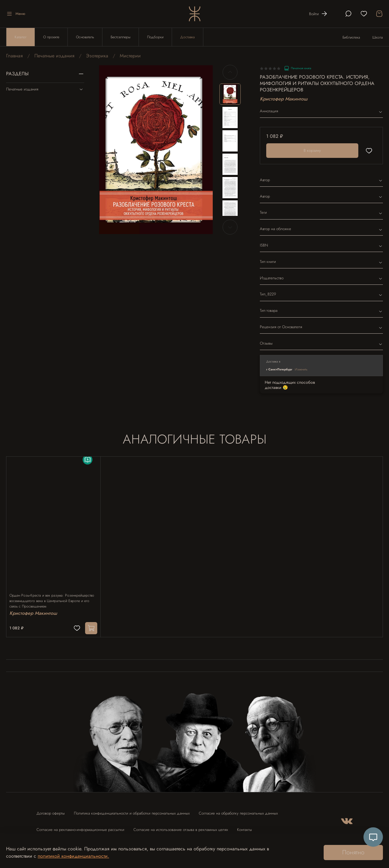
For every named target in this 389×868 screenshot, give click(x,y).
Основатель (85, 37)
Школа (378, 37)
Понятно (353, 852)
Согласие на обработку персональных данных (238, 810)
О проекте (51, 37)
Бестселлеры (120, 37)
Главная (14, 56)
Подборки (155, 37)
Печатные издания (54, 56)
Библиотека (351, 37)
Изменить (301, 369)
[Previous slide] (230, 72)
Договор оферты (51, 810)
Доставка (188, 37)
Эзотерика (97, 56)
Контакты (244, 827)
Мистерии (130, 56)
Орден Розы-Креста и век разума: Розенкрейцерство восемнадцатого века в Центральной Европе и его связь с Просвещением (53, 595)
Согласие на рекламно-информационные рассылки (80, 827)
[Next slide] (230, 227)
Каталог (21, 37)
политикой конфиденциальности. (73, 856)
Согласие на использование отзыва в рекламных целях (181, 827)
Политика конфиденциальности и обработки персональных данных (132, 810)
